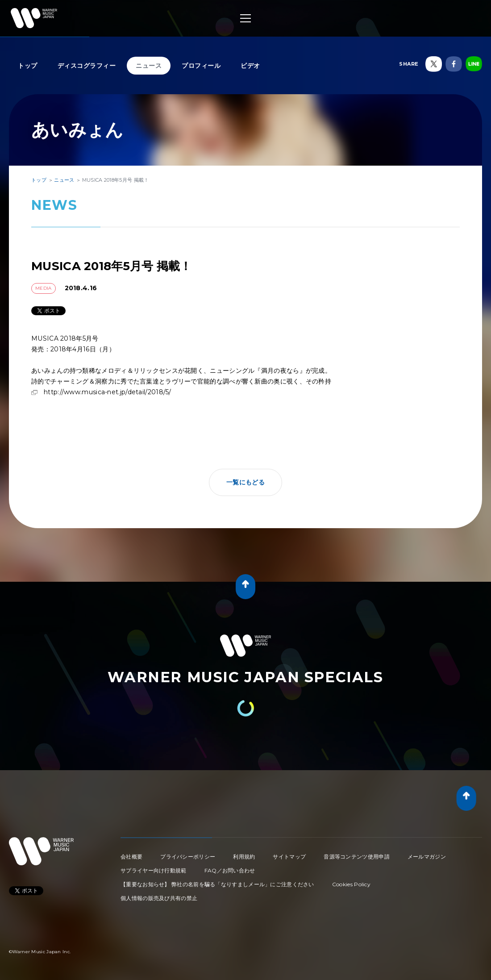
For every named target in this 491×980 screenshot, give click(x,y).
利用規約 (244, 857)
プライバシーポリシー (188, 857)
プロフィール (201, 66)
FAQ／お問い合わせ (230, 870)
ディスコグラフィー (87, 66)
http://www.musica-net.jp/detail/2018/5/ (108, 392)
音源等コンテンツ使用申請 (357, 857)
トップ (28, 66)
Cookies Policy (351, 884)
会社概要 (131, 857)
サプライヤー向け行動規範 (154, 870)
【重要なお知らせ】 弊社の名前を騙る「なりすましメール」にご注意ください (217, 884)
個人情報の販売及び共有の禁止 (159, 898)
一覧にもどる (245, 482)
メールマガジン (427, 857)
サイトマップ (289, 857)
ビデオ (250, 66)
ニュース (149, 66)
